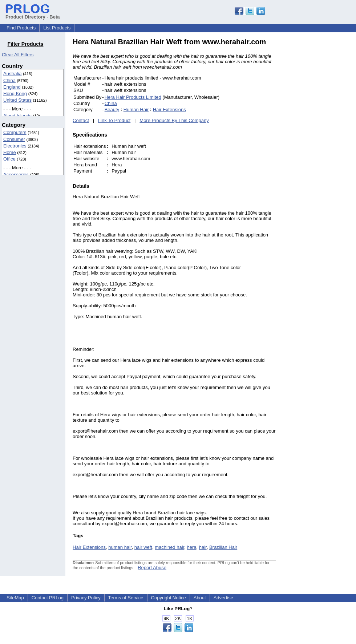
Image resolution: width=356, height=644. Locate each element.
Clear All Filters (18, 55)
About (200, 598)
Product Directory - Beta (33, 14)
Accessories (16, 175)
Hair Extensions (169, 110)
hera (191, 547)
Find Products (21, 28)
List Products (57, 28)
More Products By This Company (174, 120)
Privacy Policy (86, 598)
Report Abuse (152, 568)
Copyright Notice (169, 598)
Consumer (14, 139)
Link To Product (114, 120)
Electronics (15, 146)
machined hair (169, 547)
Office (9, 159)
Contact (81, 120)
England (12, 87)
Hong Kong (15, 94)
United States (17, 100)
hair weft (143, 547)
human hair (120, 547)
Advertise (223, 598)
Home (10, 152)
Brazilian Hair (223, 547)
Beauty (112, 110)
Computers (15, 132)
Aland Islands (17, 116)
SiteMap (15, 598)
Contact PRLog (48, 598)
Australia (13, 74)
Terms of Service (126, 598)
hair (203, 547)
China (9, 80)
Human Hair (136, 110)
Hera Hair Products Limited (133, 97)
